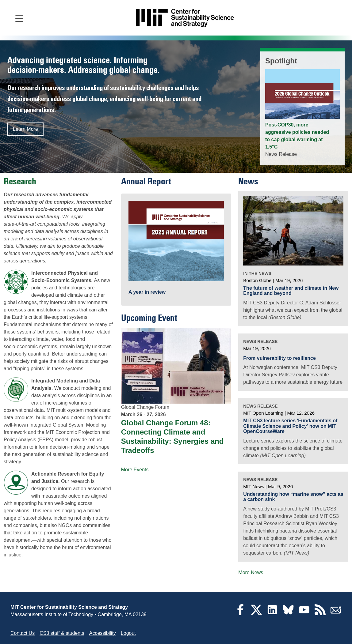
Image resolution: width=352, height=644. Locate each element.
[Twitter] (256, 614)
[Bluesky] (288, 614)
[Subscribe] (336, 614)
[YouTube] (304, 614)
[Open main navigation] (19, 18)
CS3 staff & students (62, 633)
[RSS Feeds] (320, 614)
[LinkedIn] (272, 614)
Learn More (25, 129)
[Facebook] (240, 614)
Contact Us (23, 633)
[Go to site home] (185, 18)
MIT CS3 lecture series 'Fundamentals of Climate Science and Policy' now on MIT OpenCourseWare (290, 426)
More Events (135, 470)
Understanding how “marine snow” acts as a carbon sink (293, 497)
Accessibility (103, 633)
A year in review (147, 292)
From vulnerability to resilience (279, 358)
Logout (128, 633)
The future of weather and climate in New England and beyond (291, 291)
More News (251, 572)
